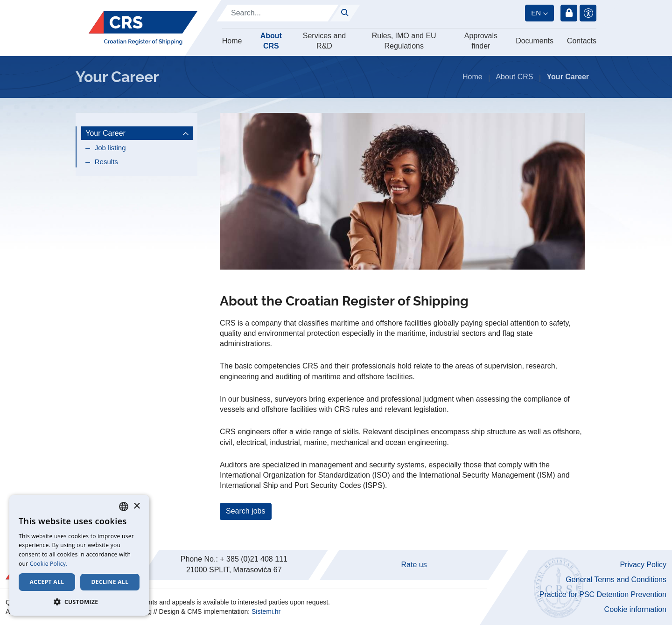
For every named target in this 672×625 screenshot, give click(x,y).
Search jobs (246, 511)
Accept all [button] (47, 582)
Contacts (582, 41)
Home (232, 41)
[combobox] (124, 507)
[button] (79, 602)
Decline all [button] (110, 582)
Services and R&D (325, 41)
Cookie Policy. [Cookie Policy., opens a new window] (49, 564)
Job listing (110, 148)
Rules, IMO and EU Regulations (404, 41)
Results (106, 162)
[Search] (278, 13)
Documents (535, 41)
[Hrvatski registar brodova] (143, 28)
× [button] (136, 506)
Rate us (414, 565)
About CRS (271, 41)
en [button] (536, 13)
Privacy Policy (643, 565)
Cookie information (635, 609)
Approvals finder (481, 41)
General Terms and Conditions (616, 580)
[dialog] (79, 555)
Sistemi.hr (266, 611)
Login (569, 13)
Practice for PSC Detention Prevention (603, 594)
